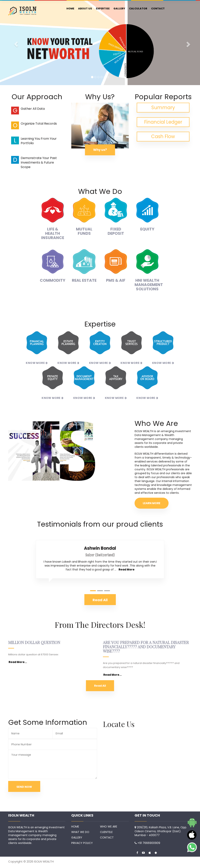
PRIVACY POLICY (82, 843)
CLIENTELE (106, 832)
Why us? (100, 150)
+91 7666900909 (149, 843)
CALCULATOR (138, 9)
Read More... (18, 662)
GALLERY (119, 9)
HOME (70, 9)
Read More (127, 569)
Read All (100, 686)
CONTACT (158, 9)
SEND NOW (24, 787)
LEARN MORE (152, 503)
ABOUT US (85, 9)
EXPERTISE (103, 9)
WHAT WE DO (80, 832)
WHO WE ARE (109, 827)
